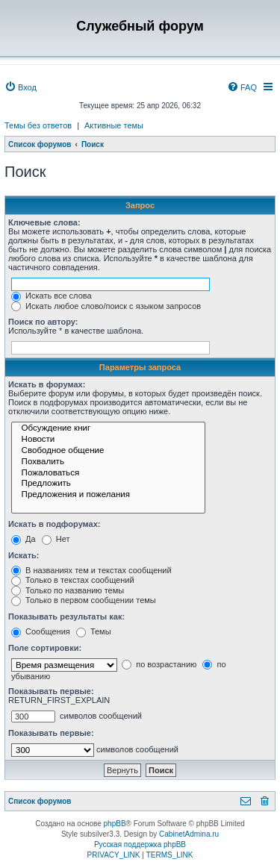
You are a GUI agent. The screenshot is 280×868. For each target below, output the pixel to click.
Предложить (108, 484)
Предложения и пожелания (108, 495)
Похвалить (108, 462)
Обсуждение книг (108, 429)
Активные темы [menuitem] (114, 125)
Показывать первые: (51, 691)
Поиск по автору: (43, 322)
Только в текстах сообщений (73, 580)
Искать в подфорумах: (55, 524)
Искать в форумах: (47, 384)
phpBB (115, 824)
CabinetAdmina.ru (189, 834)
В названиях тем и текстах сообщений (91, 570)
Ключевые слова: (44, 222)
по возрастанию (159, 664)
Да (24, 539)
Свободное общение (108, 451)
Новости (108, 440)
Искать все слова (52, 296)
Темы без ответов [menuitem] (38, 125)
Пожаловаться (108, 474)
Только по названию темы (68, 590)
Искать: (24, 555)
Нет (56, 539)
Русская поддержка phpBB (140, 844)
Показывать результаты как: (66, 616)
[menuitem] (21, 87)
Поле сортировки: (45, 648)
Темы (94, 631)
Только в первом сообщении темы (84, 600)
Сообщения (41, 631)
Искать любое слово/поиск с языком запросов (106, 306)
